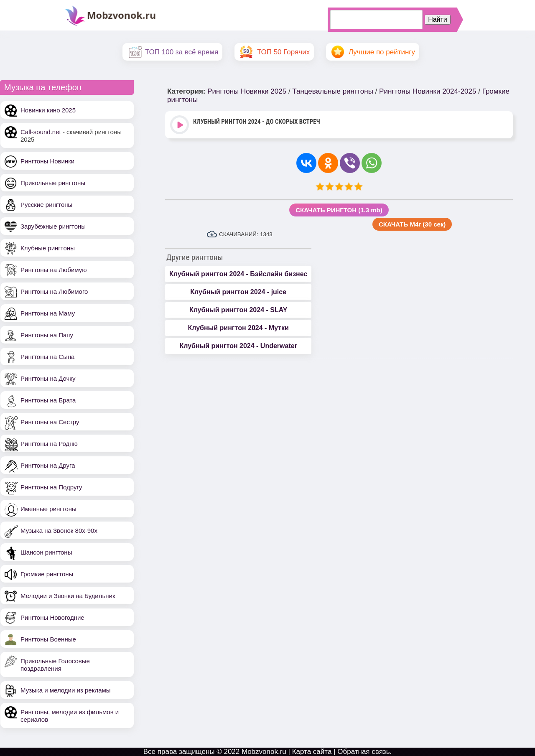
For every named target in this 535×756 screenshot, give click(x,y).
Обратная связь (363, 752)
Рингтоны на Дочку (48, 378)
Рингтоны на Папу (47, 335)
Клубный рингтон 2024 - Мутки (238, 328)
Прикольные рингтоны (53, 183)
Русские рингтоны (46, 205)
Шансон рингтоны (46, 552)
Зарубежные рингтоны (53, 226)
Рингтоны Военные (48, 639)
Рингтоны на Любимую (54, 270)
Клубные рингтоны (48, 248)
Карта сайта (312, 752)
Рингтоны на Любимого (54, 291)
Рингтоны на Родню (49, 444)
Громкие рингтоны (47, 574)
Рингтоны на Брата (48, 400)
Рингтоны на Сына (47, 357)
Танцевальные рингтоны (333, 91)
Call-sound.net (41, 132)
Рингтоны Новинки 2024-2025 (428, 91)
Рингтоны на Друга (48, 465)
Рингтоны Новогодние (52, 617)
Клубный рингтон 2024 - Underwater (238, 346)
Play (180, 126)
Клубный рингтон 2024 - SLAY (238, 310)
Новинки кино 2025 (48, 110)
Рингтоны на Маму (48, 313)
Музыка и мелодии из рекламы (66, 690)
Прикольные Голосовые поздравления (55, 665)
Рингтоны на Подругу (51, 487)
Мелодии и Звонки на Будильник (68, 596)
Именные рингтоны (48, 509)
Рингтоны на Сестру (50, 422)
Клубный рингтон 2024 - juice (238, 292)
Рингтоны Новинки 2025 (247, 91)
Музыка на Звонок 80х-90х (59, 531)
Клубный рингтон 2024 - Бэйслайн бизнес (238, 274)
